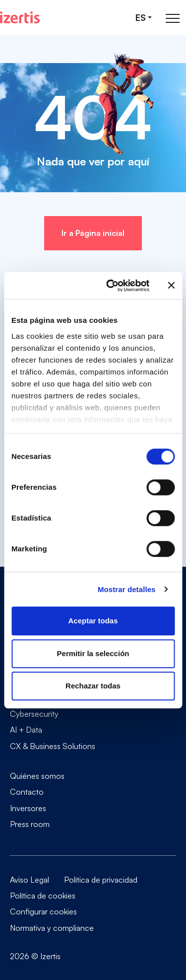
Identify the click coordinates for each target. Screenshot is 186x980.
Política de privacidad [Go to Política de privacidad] (101, 880)
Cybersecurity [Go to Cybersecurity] (34, 714)
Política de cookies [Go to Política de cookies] (43, 896)
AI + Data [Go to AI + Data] (26, 730)
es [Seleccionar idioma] (141, 18)
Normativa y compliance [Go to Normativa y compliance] (52, 928)
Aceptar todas (93, 621)
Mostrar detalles (127, 589)
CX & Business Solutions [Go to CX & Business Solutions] (53, 746)
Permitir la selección (93, 653)
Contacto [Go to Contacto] (27, 792)
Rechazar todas (93, 686)
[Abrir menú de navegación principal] (173, 18)
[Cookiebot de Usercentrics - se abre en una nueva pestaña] (111, 286)
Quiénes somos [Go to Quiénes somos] (37, 776)
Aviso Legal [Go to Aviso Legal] (30, 880)
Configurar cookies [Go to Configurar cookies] (43, 911)
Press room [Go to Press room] (30, 824)
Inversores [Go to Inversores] (28, 808)
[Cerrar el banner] (171, 286)
